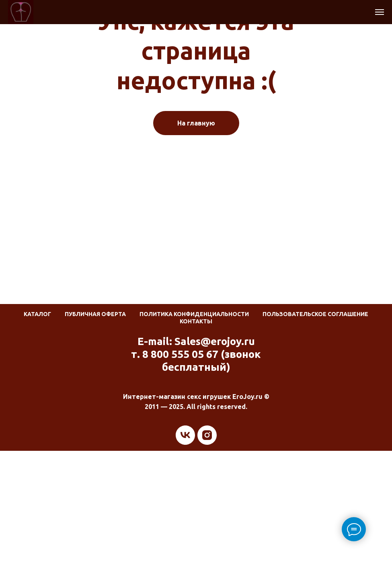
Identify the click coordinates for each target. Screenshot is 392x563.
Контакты (196, 321)
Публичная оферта (95, 314)
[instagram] (207, 435)
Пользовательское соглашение (315, 314)
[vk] (185, 435)
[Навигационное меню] (380, 12)
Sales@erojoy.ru (215, 341)
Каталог (37, 314)
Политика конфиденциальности (194, 314)
